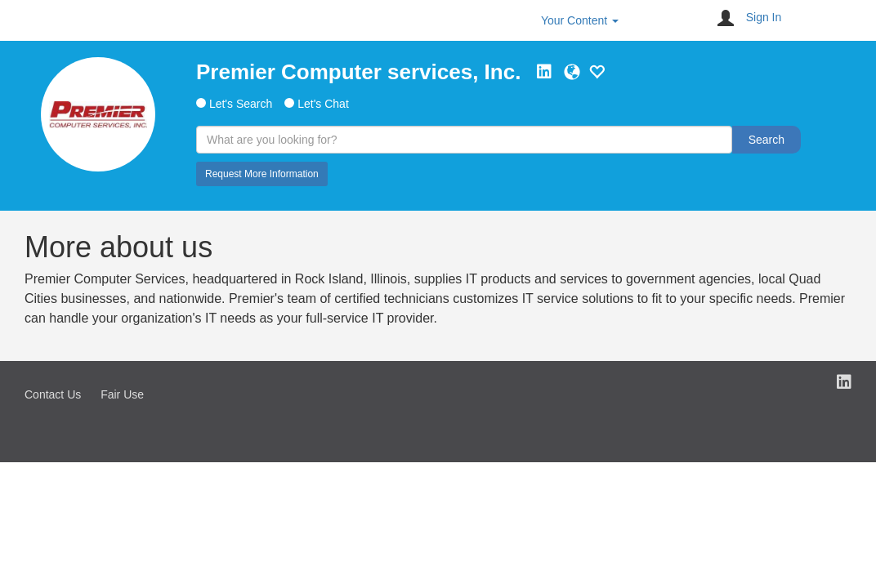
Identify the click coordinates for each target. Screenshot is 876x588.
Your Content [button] (580, 20)
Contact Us (53, 394)
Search (766, 140)
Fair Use (122, 394)
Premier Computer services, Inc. (358, 72)
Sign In (764, 17)
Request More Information (262, 174)
